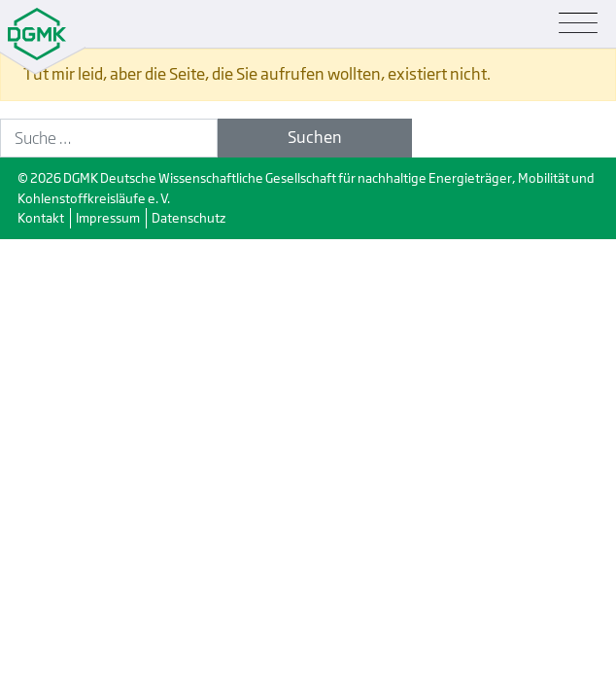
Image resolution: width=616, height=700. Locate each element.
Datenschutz (188, 218)
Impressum (108, 218)
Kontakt (41, 218)
